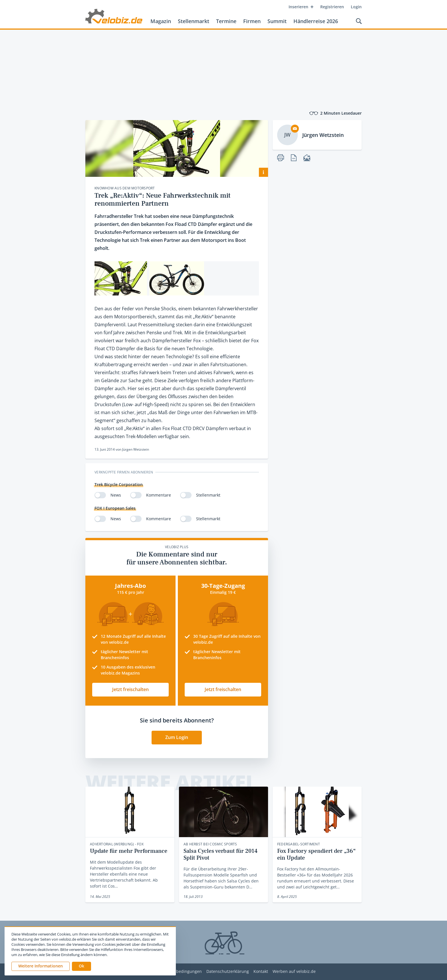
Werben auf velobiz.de (294, 972)
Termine (226, 21)
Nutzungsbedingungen (180, 972)
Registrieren (332, 7)
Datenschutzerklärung (228, 972)
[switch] (100, 495)
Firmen (252, 21)
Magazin (161, 21)
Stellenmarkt (194, 21)
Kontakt (261, 972)
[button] (81, 966)
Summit (277, 21)
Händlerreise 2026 (316, 21)
